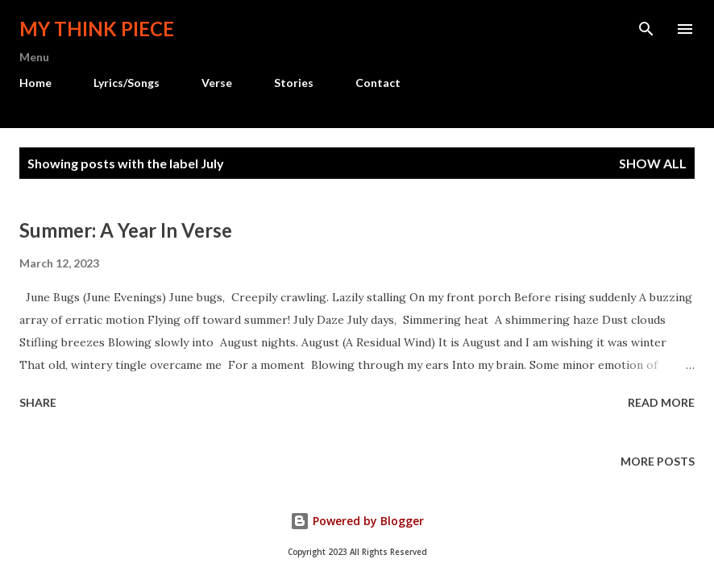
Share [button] (38, 402)
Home (35, 83)
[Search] (646, 29)
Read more (661, 402)
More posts (658, 461)
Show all (653, 163)
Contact (378, 83)
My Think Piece (97, 29)
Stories (294, 83)
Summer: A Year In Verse (126, 230)
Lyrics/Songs (127, 83)
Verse (217, 83)
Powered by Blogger (357, 521)
